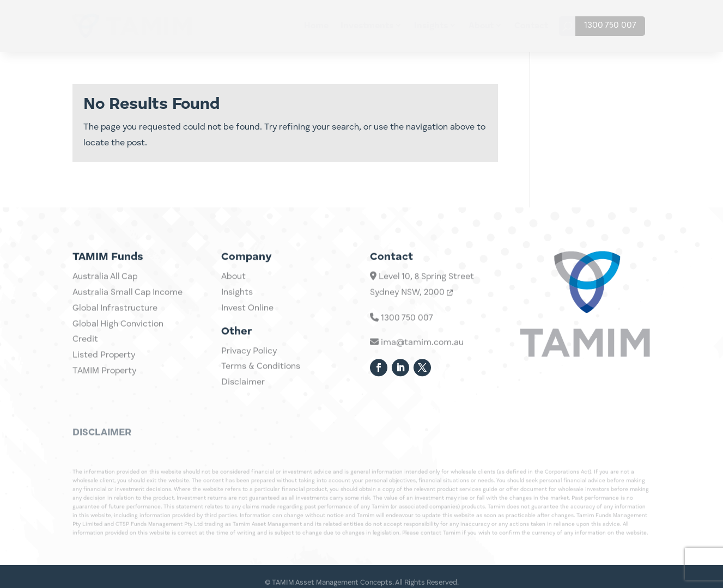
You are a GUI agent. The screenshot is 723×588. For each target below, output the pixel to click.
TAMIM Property (104, 394)
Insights (431, 26)
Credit (85, 363)
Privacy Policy (249, 361)
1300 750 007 (610, 26)
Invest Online (247, 318)
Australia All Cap (105, 299)
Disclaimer (243, 392)
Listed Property (104, 378)
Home (316, 26)
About (481, 26)
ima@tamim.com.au (417, 359)
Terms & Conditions (261, 376)
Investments (367, 26)
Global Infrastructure (115, 331)
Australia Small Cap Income (127, 315)
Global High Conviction (118, 347)
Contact (531, 26)
